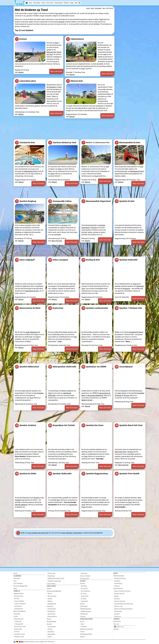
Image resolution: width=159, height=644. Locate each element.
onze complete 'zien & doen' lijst (38, 533)
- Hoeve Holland (19, 601)
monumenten (77, 533)
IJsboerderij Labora (25, 81)
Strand (43, 3)
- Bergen (116, 596)
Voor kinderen (18, 583)
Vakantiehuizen (19, 619)
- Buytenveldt (18, 629)
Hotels (16, 616)
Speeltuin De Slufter (26, 474)
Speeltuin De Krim (125, 201)
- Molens (50, 601)
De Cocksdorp (51, 87)
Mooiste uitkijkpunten (21, 586)
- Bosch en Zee (18, 596)
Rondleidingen (52, 622)
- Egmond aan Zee (119, 601)
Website (21, 72)
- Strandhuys (18, 606)
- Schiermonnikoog (120, 578)
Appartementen (19, 594)
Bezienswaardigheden (54, 591)
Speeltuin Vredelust (26, 425)
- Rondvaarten (51, 609)
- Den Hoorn (84, 589)
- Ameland (117, 581)
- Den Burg (84, 586)
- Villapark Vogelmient (54, 581)
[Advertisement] (130, 53)
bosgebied (136, 332)
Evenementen (58, 3)
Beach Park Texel (120, 452)
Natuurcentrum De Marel (28, 308)
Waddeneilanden (86, 609)
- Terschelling (118, 583)
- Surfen (49, 637)
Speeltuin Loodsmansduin (95, 308)
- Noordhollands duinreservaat (123, 604)
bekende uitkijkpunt (21, 505)
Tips (15, 581)
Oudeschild (140, 286)
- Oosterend (84, 601)
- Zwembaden (51, 627)
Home (16, 573)
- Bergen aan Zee (119, 594)
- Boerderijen (51, 611)
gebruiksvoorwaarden (29, 642)
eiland (53, 174)
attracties (61, 22)
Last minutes (51, 584)
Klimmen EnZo (74, 81)
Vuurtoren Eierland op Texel (62, 143)
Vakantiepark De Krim (137, 171)
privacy (37, 642)
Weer (76, 3)
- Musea (50, 594)
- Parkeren (83, 627)
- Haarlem (117, 614)
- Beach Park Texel (20, 627)
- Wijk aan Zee (118, 606)
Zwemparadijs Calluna (60, 201)
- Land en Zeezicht (19, 604)
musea (63, 533)
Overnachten (37, 3)
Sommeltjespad (124, 367)
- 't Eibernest (18, 621)
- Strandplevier (18, 609)
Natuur (49, 619)
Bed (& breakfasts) (20, 611)
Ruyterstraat (56, 308)
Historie (83, 617)
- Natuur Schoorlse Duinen (122, 591)
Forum (82, 632)
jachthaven (127, 289)
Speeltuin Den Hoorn (92, 425)
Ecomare (21, 39)
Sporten (49, 624)
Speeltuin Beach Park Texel (129, 425)
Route (82, 621)
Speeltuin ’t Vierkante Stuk (128, 308)
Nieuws (83, 637)
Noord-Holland (118, 589)
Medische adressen (87, 629)
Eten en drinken (85, 576)
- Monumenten (52, 596)
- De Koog (83, 594)
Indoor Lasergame (58, 260)
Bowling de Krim (91, 260)
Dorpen (83, 583)
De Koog (64, 225)
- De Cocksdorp (85, 591)
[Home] (27, 3)
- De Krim (17, 632)
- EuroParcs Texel (19, 634)
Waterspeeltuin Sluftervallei (62, 367)
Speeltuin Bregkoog (26, 201)
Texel (30, 3)
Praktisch (66, 3)
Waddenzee (84, 614)
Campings (17, 614)
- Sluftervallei (51, 573)
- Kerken (50, 599)
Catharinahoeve (75, 39)
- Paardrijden (51, 634)
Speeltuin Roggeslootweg (95, 474)
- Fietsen (50, 629)
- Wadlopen (84, 573)
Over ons (116, 624)
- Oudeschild (84, 596)
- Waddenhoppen (86, 611)
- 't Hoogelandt (18, 624)
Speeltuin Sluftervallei (60, 474)
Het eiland (17, 578)
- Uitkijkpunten (52, 604)
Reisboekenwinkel (86, 634)
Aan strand (59, 13)
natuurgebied (95, 396)
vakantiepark (31, 171)
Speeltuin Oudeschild (126, 260)
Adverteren (117, 621)
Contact (116, 629)
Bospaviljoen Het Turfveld (61, 425)
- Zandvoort (117, 617)
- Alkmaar (117, 599)
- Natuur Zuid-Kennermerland (123, 609)
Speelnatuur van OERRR (94, 367)
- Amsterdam (118, 611)
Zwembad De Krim (25, 143)
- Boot (82, 624)
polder (32, 332)
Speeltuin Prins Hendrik (127, 474)
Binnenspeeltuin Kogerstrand (96, 201)
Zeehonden (84, 606)
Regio (72, 3)
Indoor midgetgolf (25, 260)
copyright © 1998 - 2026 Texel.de (47, 642)
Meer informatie (56, 71)
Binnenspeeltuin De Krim (127, 143)
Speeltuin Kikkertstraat (27, 367)
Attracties (50, 606)
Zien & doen (50, 3)
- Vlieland (117, 586)
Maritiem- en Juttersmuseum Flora (95, 143)
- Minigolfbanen (52, 617)
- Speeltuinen (51, 614)
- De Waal (83, 599)
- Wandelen (51, 632)
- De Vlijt (16, 599)
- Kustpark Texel (19, 637)
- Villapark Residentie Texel (56, 579)
